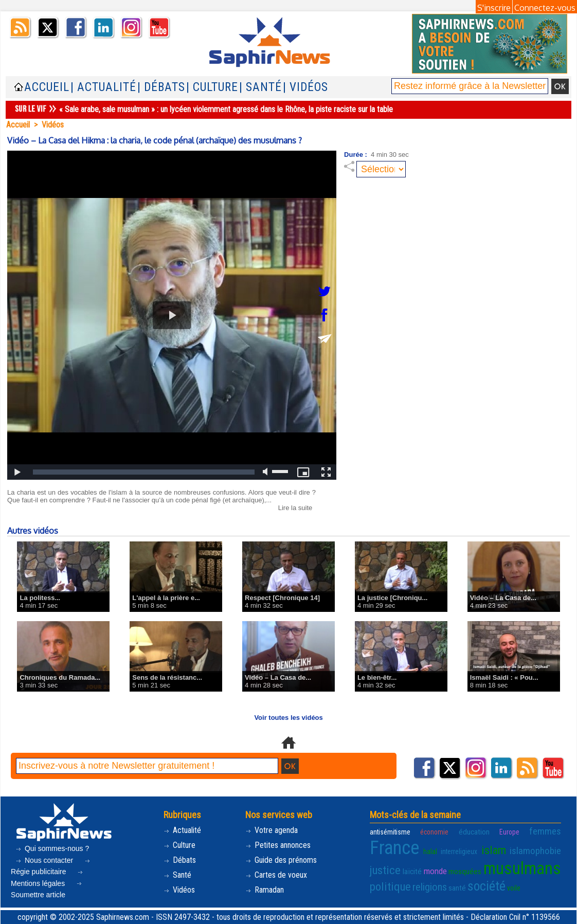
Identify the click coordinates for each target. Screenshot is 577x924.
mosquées (465, 872)
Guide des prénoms (281, 860)
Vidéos (53, 125)
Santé (177, 875)
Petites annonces (278, 845)
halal (430, 851)
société (486, 886)
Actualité (182, 830)
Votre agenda (272, 830)
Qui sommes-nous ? (52, 848)
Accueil (47, 87)
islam (494, 850)
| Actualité (103, 87)
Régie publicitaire (51, 868)
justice (385, 870)
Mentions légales (48, 879)
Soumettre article (47, 891)
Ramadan (265, 890)
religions (430, 887)
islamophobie (535, 851)
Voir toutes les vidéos (288, 718)
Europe (509, 832)
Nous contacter (45, 860)
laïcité (412, 872)
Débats (180, 860)
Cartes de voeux (276, 875)
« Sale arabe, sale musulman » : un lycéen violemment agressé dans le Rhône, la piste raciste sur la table (226, 109)
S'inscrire (494, 8)
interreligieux (459, 851)
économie (434, 832)
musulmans (522, 868)
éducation (474, 832)
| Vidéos (305, 87)
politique (390, 886)
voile (514, 888)
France (394, 848)
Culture (179, 845)
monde (435, 871)
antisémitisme (390, 832)
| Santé (260, 87)
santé (457, 888)
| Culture (212, 87)
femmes (545, 831)
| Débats (161, 87)
